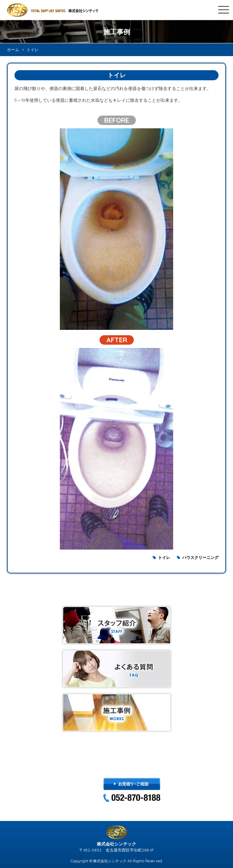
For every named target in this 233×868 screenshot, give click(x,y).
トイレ (164, 557)
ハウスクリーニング (200, 557)
